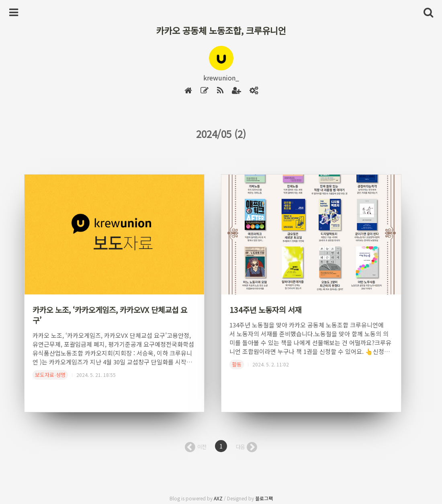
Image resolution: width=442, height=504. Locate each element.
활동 (237, 364)
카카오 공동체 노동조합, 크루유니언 (221, 30)
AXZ (218, 498)
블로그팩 (264, 498)
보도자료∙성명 (50, 375)
